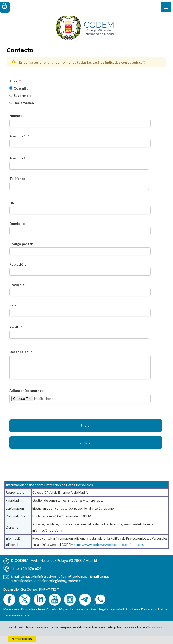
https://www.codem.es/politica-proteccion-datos (109, 553)
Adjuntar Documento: (27, 391)
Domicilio (17, 223)
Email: (14, 327)
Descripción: (19, 352)
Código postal (21, 244)
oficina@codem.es (73, 585)
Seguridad (116, 617)
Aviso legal (98, 617)
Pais (13, 305)
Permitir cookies (22, 639)
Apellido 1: (18, 136)
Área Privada (47, 617)
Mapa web (11, 617)
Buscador (28, 617)
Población (17, 264)
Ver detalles (154, 627)
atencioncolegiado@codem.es (58, 589)
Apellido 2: (18, 158)
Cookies (132, 617)
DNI (12, 203)
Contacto (81, 617)
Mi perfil (65, 617)
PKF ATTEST (49, 598)
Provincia (17, 285)
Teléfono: (17, 179)
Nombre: (16, 116)
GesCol (26, 598)
